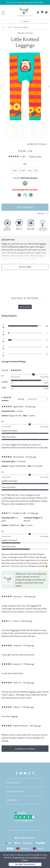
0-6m (15, 170)
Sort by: (21, 399)
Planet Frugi (13, 783)
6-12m (22, 170)
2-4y (36, 170)
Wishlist (43, 214)
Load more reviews (25, 749)
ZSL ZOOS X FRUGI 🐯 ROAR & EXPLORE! (25, 2)
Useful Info (12, 800)
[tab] (25, 783)
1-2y (29, 170)
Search (25, 21)
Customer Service (15, 791)
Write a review (35, 156)
